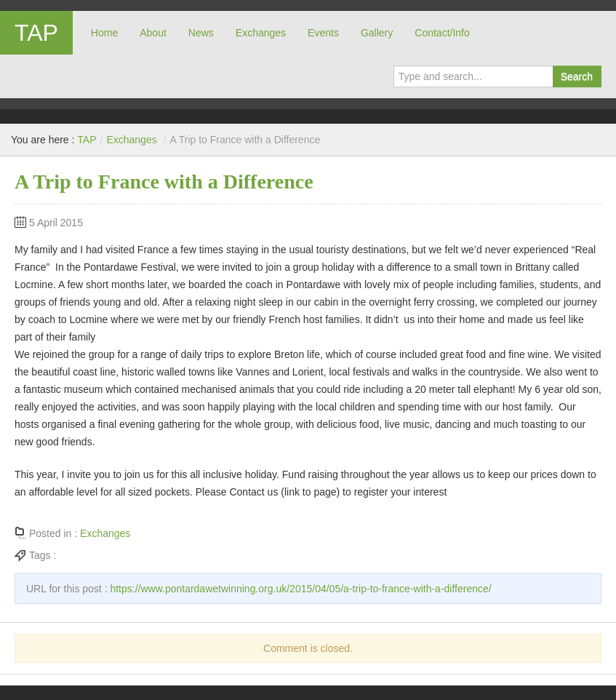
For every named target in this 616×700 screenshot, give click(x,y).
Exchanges (261, 33)
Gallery (377, 33)
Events (323, 33)
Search (577, 76)
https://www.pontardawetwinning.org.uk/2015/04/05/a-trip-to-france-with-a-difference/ (300, 589)
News (201, 33)
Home (104, 33)
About (153, 33)
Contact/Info (442, 33)
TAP (36, 33)
